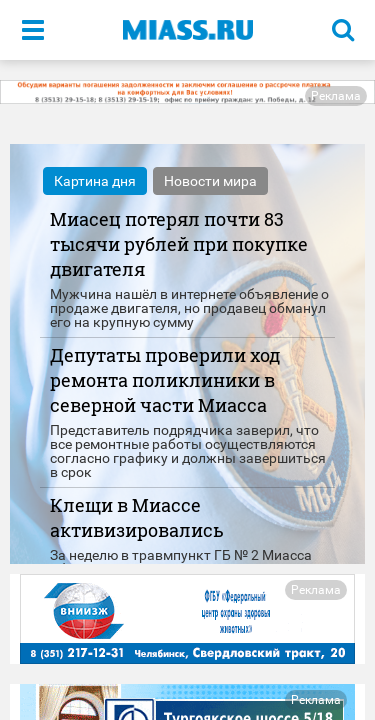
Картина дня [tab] (95, 181)
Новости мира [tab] (210, 181)
